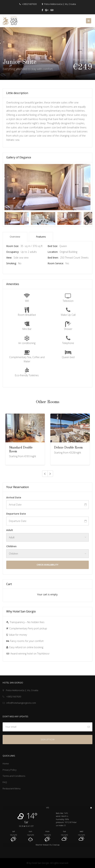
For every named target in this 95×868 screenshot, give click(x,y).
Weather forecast (47, 845)
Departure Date (16, 514)
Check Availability (47, 565)
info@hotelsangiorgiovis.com (19, 703)
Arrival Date (14, 497)
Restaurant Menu (12, 788)
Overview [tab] (15, 237)
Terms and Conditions (14, 776)
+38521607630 (28, 4)
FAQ (5, 782)
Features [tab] (41, 237)
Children (11, 546)
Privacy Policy (10, 770)
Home (6, 764)
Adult (10, 530)
